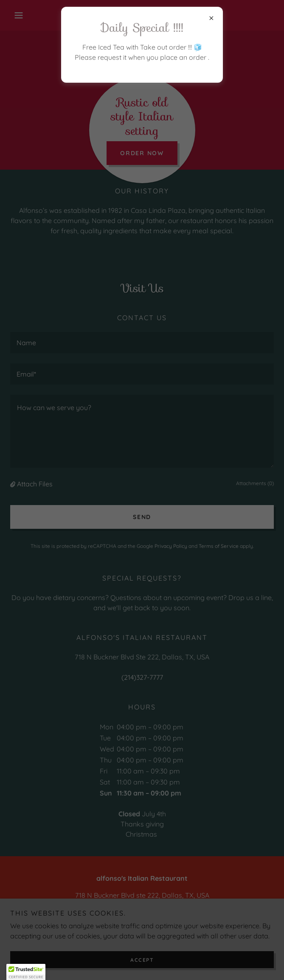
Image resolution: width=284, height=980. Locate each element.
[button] (26, 972)
